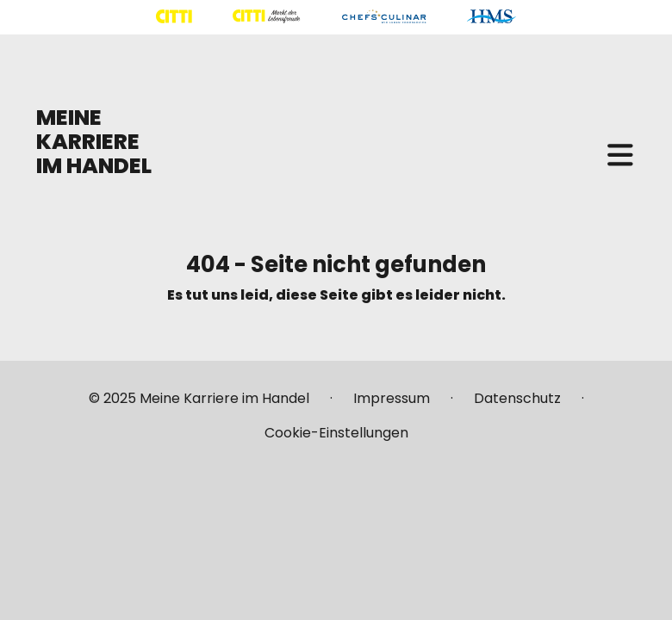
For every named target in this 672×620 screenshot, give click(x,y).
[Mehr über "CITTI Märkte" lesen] (266, 17)
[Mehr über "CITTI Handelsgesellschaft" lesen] (174, 17)
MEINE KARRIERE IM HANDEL (94, 142)
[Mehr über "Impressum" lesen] (392, 406)
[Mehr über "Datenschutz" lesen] (517, 406)
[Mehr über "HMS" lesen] (492, 17)
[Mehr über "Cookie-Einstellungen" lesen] (336, 433)
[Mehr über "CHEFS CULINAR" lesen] (384, 17)
